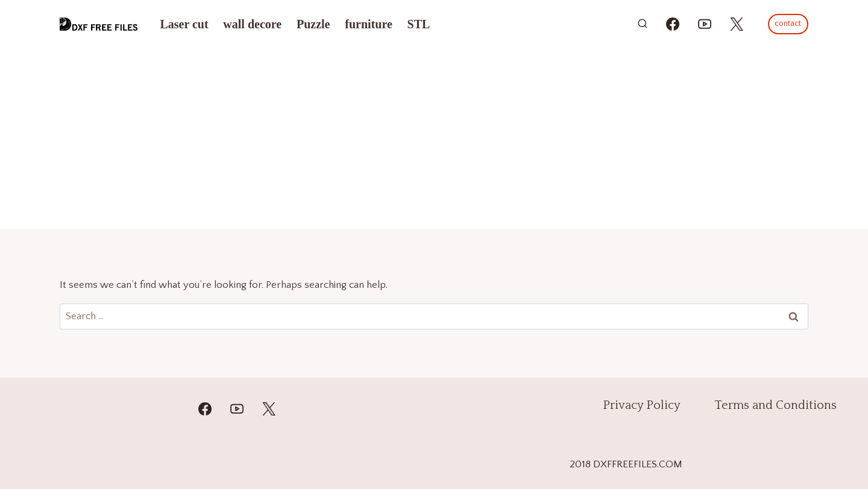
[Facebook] (205, 409)
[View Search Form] (643, 24)
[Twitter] (269, 409)
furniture (369, 24)
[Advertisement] (434, 139)
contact (788, 23)
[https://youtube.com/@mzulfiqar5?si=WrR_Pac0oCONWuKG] (705, 24)
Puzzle (313, 24)
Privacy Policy (642, 405)
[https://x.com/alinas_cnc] (737, 24)
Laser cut (184, 24)
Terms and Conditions (775, 405)
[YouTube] (237, 409)
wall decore (252, 24)
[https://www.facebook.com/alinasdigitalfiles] (673, 24)
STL (419, 24)
